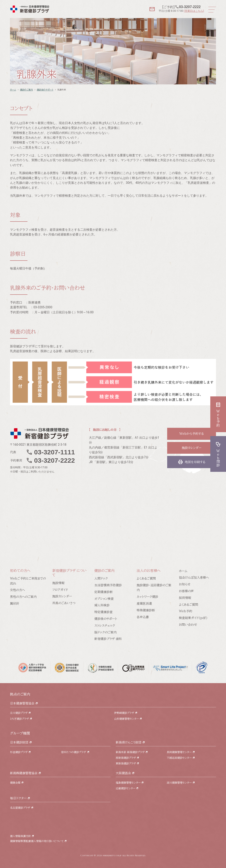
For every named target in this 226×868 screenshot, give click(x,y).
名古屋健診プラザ (20, 808)
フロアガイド (60, 590)
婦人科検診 (102, 605)
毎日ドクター (18, 798)
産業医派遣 (144, 604)
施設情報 (58, 583)
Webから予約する (192, 434)
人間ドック (101, 578)
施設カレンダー (192, 448)
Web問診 (218, 454)
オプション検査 (104, 599)
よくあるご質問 (146, 578)
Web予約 (186, 611)
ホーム (13, 90)
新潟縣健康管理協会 (24, 773)
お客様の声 (186, 591)
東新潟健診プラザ (126, 763)
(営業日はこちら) (194, 11)
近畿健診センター (126, 788)
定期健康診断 (104, 592)
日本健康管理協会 (22, 703)
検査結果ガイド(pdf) (193, 618)
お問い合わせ (188, 625)
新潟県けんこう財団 (129, 742)
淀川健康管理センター (179, 783)
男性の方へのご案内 (23, 597)
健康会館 (15, 783)
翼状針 (15, 604)
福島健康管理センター (128, 783)
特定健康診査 (104, 612)
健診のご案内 (26, 90)
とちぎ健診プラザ (20, 719)
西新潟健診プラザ (126, 758)
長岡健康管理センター (179, 752)
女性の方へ (17, 590)
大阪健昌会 (123, 773)
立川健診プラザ (19, 713)
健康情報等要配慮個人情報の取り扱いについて (37, 841)
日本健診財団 (19, 742)
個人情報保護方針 (20, 836)
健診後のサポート (45, 90)
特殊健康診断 (146, 610)
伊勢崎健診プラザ (124, 713)
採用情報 (185, 598)
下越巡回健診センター (179, 758)
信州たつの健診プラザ (74, 752)
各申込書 (143, 617)
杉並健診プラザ (19, 752)
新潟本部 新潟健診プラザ (130, 752)
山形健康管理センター (126, 719)
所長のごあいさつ (64, 603)
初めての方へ (20, 571)
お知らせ (185, 584)
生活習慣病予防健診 (108, 585)
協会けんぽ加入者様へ (194, 578)
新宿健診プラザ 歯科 (108, 639)
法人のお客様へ (149, 571)
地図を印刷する (192, 462)
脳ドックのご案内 (105, 632)
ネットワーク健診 (147, 597)
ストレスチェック (105, 626)
